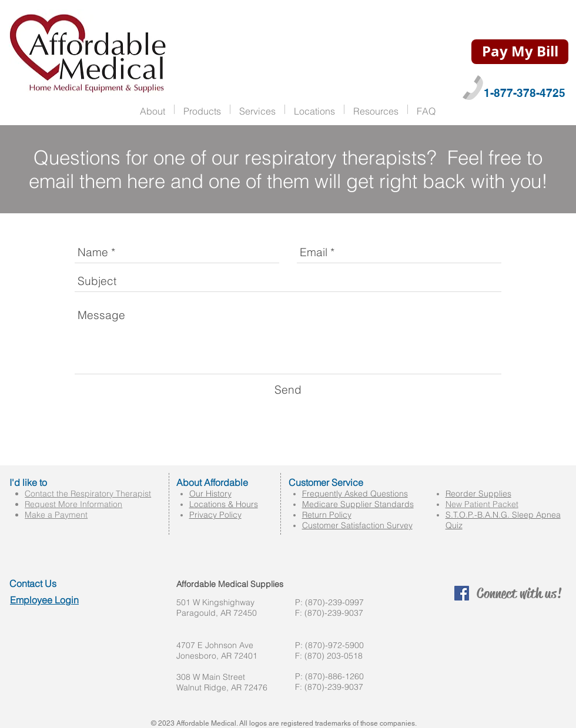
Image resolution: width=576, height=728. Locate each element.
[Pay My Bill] (520, 52)
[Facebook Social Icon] (462, 593)
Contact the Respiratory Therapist (88, 494)
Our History (210, 494)
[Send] (288, 390)
